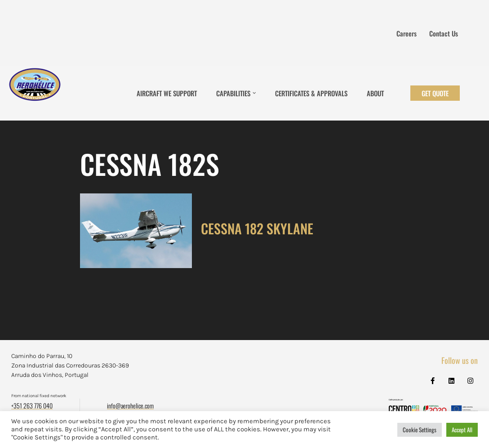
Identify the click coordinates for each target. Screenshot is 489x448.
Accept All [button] (462, 430)
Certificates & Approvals (311, 93)
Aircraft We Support (167, 93)
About (375, 93)
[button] (254, 93)
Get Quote (435, 93)
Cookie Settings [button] (420, 430)
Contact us (444, 33)
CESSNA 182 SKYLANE (257, 228)
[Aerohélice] (35, 93)
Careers (407, 33)
